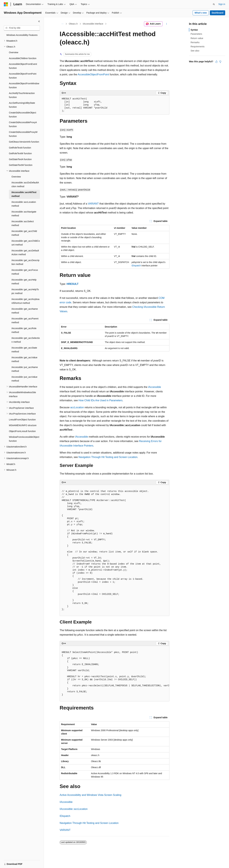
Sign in (222, 4)
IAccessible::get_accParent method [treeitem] (25, 321)
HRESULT (73, 284)
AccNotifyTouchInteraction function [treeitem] (22, 95)
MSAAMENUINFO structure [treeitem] (23, 425)
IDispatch (136, 266)
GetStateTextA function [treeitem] (20, 159)
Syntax (194, 30)
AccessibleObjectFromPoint (93, 74)
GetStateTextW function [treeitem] (21, 165)
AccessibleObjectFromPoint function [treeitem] (23, 76)
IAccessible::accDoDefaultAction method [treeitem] (25, 185)
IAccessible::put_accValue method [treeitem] (24, 379)
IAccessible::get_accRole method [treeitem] (24, 330)
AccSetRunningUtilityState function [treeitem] (22, 105)
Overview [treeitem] (14, 52)
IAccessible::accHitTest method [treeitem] (24, 194)
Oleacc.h (73, 24)
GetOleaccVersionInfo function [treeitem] (24, 142)
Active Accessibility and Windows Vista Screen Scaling (90, 795)
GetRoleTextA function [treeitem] (20, 148)
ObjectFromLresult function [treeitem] (22, 431)
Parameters (196, 34)
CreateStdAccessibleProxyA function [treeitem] (23, 124)
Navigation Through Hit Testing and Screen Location (108, 457)
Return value (197, 38)
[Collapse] (39, 21)
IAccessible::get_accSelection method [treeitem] (26, 340)
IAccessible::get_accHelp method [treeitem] (24, 282)
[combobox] (22, 28)
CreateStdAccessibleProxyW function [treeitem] (23, 134)
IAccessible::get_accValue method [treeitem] (24, 359)
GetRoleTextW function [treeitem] (20, 153)
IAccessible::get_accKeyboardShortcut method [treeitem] (25, 301)
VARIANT (93, 204)
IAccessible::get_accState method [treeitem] (24, 350)
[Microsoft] (6, 4)
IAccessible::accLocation (74, 809)
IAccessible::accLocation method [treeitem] (24, 204)
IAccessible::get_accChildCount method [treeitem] (26, 243)
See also (195, 51)
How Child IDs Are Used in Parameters (100, 400)
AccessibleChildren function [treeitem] (23, 58)
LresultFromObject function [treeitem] (22, 420)
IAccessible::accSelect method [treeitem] (23, 223)
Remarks (195, 42)
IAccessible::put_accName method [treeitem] (25, 369)
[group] (114, 674)
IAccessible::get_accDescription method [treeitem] (25, 262)
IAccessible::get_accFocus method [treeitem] (25, 272)
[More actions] (167, 24)
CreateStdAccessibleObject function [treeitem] (22, 115)
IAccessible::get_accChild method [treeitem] (24, 233)
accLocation (77, 407)
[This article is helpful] (216, 62)
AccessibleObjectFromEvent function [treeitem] (23, 66)
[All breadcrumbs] (62, 24)
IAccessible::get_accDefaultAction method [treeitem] (25, 253)
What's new (201, 13)
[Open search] (214, 4)
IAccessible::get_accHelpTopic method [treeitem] (25, 291)
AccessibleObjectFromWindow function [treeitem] (24, 85)
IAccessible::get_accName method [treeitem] (25, 311)
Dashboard (217, 13)
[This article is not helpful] (220, 62)
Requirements (198, 47)
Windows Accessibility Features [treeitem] (22, 35)
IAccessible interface (93, 24)
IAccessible (155, 387)
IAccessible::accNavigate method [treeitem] (24, 214)
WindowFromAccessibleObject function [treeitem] (24, 439)
